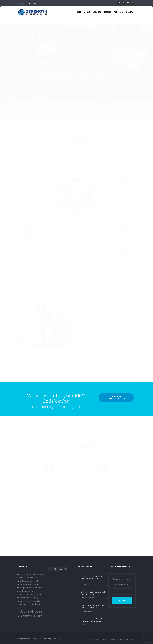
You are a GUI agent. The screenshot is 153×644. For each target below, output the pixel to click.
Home (79, 12)
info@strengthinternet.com (30, 616)
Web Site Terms (116, 639)
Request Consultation (116, 398)
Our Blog (94, 639)
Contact (130, 12)
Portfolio (119, 12)
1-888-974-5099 (29, 3)
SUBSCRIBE (122, 600)
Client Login (129, 639)
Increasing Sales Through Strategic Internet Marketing (93, 620)
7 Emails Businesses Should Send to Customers (92, 607)
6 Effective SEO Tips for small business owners (93, 593)
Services (97, 12)
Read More (31, 188)
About (87, 12)
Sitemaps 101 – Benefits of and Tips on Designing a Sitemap (92, 579)
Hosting (107, 12)
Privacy (104, 639)
